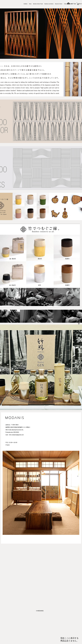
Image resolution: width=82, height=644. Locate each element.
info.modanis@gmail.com (16, 435)
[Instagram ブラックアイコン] (79, 324)
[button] (78, 4)
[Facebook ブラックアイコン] (79, 320)
